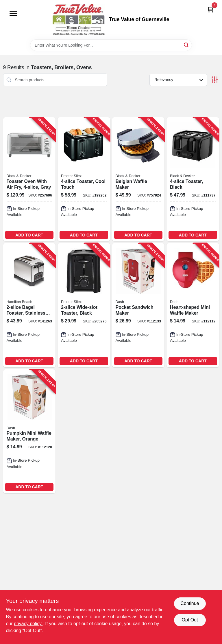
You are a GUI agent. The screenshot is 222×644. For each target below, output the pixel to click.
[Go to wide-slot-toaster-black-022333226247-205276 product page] (84, 305)
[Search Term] (111, 45)
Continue (190, 603)
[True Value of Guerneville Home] (79, 20)
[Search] (187, 45)
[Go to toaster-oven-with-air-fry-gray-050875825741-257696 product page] (29, 179)
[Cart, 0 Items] (210, 9)
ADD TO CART (29, 235)
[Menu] (13, 13)
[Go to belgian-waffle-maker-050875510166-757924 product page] (138, 179)
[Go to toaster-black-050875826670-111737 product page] (193, 179)
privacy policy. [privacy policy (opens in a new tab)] (28, 624)
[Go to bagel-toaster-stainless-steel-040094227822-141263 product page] (29, 305)
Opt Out (190, 620)
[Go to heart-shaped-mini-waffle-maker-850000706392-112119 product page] (193, 305)
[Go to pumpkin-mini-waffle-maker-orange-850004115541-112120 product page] (29, 431)
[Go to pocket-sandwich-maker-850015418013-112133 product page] (138, 305)
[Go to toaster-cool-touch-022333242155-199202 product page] (84, 179)
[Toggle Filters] (215, 80)
